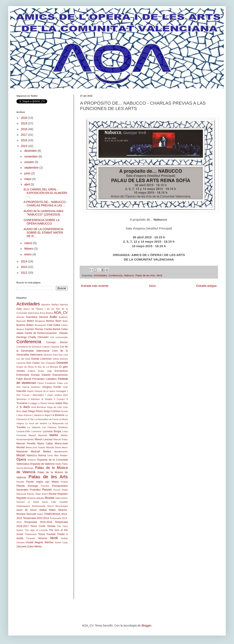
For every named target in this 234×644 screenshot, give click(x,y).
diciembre (31, 151)
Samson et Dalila (28, 502)
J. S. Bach (23, 407)
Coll (52, 337)
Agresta (64, 305)
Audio (53, 317)
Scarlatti (64, 502)
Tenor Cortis (38, 526)
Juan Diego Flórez (32, 411)
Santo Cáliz (49, 502)
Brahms (21, 325)
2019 (25, 123)
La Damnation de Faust (46, 419)
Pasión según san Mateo (42, 482)
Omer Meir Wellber (57, 455)
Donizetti (62, 363)
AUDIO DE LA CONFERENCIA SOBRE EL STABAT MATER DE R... (43, 233)
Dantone (48, 355)
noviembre (31, 156)
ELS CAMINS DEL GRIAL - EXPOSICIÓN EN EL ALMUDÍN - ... (45, 193)
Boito (65, 321)
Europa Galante (41, 375)
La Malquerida (56, 423)
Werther (49, 542)
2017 (25, 135)
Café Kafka (54, 325)
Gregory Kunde (52, 387)
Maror (65, 447)
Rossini (50, 498)
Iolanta (51, 403)
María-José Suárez (36, 447)
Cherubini (43, 337)
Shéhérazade (39, 506)
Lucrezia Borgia (52, 431)
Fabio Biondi (24, 379)
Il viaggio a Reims (38, 403)
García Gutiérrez (31, 387)
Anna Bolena (46, 313)
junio (28, 173)
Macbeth (43, 435)
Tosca (41, 534)
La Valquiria (34, 427)
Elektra (32, 371)
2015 (25, 146)
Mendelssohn (61, 452)
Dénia (56, 359)
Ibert (65, 395)
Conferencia (115, 276)
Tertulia (51, 526)
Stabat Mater (47, 510)
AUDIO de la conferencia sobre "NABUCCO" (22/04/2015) (44, 213)
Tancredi (31, 514)
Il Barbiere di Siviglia (40, 399)
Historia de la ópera (45, 391)
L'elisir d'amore (24, 415)
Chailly (32, 337)
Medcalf (35, 452)
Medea (47, 452)
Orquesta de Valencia (42, 464)
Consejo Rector (57, 342)
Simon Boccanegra (57, 506)
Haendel (21, 391)
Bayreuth (21, 321)
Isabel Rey (62, 403)
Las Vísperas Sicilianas (55, 427)
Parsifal (20, 482)
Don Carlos (33, 363)
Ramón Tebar (34, 494)
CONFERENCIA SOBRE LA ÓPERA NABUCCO (41, 222)
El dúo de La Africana (46, 367)
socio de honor (27, 510)
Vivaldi (29, 542)
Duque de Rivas (25, 367)
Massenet (22, 452)
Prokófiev (35, 490)
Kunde (64, 411)
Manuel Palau (61, 439)
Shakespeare (23, 506)
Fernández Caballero (44, 379)
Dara (55, 355)
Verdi (159, 276)
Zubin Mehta (34, 547)
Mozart (21, 455)
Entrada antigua (206, 286)
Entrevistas (23, 375)
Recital (53, 494)
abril (27, 184)
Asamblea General (37, 317)
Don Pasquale (48, 363)
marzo (29, 243)
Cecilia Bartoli (52, 329)
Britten (30, 325)
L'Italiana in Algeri (41, 415)
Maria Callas (45, 444)
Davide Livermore (41, 359)
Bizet (58, 321)
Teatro (40, 514)
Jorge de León (55, 407)
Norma (42, 455)
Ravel (45, 494)
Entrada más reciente (95, 286)
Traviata (51, 534)
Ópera (21, 459)
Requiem (63, 494)
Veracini (43, 538)
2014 (25, 261)
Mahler (54, 435)
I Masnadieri (37, 395)
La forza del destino (36, 423)
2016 (25, 140)
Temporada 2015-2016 (38, 522)
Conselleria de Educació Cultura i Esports (38, 347)
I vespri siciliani (53, 395)
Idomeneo (22, 399)
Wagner (39, 542)
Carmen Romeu (34, 329)
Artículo (20, 317)
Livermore (37, 431)
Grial (65, 387)
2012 (25, 273)
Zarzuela (21, 547)
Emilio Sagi (45, 371)
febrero (29, 249)
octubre (29, 162)
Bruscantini (40, 325)
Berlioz (50, 321)
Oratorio (32, 460)
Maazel (32, 435)
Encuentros (61, 371)
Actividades (100, 276)
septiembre (32, 168)
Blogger (146, 625)
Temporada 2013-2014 (36, 518)
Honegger (61, 391)
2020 (25, 118)
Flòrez (41, 383)
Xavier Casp (61, 542)
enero (28, 254)
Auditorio (63, 317)
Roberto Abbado (36, 498)
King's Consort (52, 411)
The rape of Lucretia (36, 530)
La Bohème (58, 415)
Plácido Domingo (27, 486)
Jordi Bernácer (39, 407)
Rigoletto (22, 498)
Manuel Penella (26, 444)
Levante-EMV (23, 431)
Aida (19, 309)
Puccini (47, 490)
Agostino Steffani (50, 305)
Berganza (40, 321)
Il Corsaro (59, 399)
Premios (45, 486)
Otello (58, 464)
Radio (65, 490)
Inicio (152, 286)
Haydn (30, 391)
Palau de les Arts (145, 276)
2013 (25, 267)
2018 (25, 129)
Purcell (57, 490)
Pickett (64, 482)
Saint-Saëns (61, 498)
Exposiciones (60, 375)
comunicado (62, 337)
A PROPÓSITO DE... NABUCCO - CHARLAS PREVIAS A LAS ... (45, 204)
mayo (28, 179)
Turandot (31, 538)
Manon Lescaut (44, 439)
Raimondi (21, 494)
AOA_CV (61, 313)
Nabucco (129, 276)
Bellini (30, 321)
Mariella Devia (54, 447)
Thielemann (31, 534)
